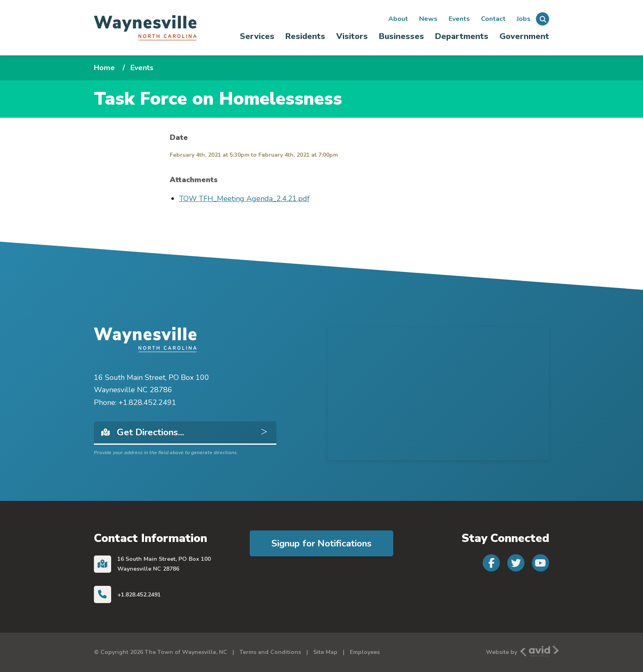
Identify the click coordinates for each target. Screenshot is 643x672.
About (398, 19)
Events (459, 19)
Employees (365, 652)
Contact (493, 19)
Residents (305, 36)
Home (104, 68)
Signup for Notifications (321, 543)
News (428, 19)
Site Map (325, 652)
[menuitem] (257, 36)
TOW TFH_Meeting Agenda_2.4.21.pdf (244, 199)
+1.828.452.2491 (139, 595)
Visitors (352, 36)
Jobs (524, 19)
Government (524, 36)
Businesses (401, 36)
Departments (462, 36)
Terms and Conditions (270, 652)
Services (257, 36)
